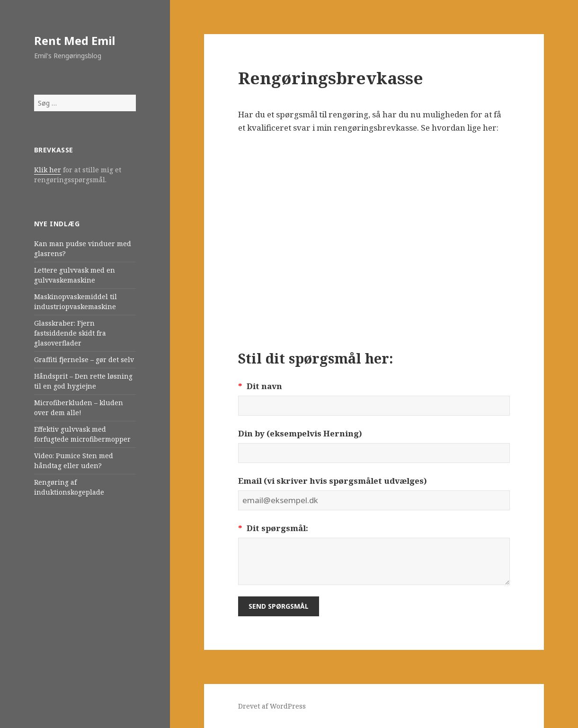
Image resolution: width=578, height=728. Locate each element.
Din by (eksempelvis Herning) (300, 433)
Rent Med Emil (75, 40)
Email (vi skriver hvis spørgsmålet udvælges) (333, 481)
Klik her (48, 170)
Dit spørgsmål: (273, 528)
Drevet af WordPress (272, 706)
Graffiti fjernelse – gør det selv (84, 360)
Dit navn (260, 386)
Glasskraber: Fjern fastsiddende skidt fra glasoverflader (70, 333)
